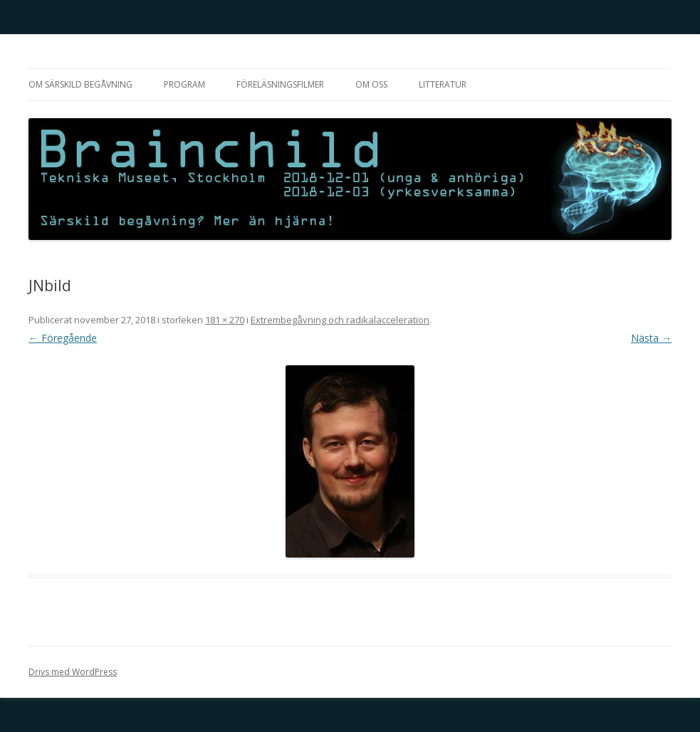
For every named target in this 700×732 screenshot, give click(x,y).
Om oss (371, 84)
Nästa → (651, 338)
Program (184, 84)
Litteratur (443, 84)
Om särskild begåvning (80, 84)
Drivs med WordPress (73, 672)
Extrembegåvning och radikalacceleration (340, 320)
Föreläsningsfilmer (280, 84)
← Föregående (63, 338)
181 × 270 (225, 320)
